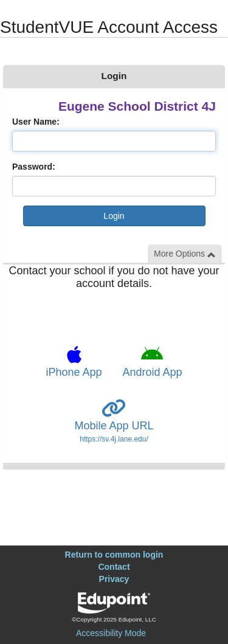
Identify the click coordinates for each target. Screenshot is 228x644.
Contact (114, 567)
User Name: (36, 122)
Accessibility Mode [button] (111, 633)
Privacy (114, 579)
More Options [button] (185, 254)
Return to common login (114, 555)
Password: (34, 167)
